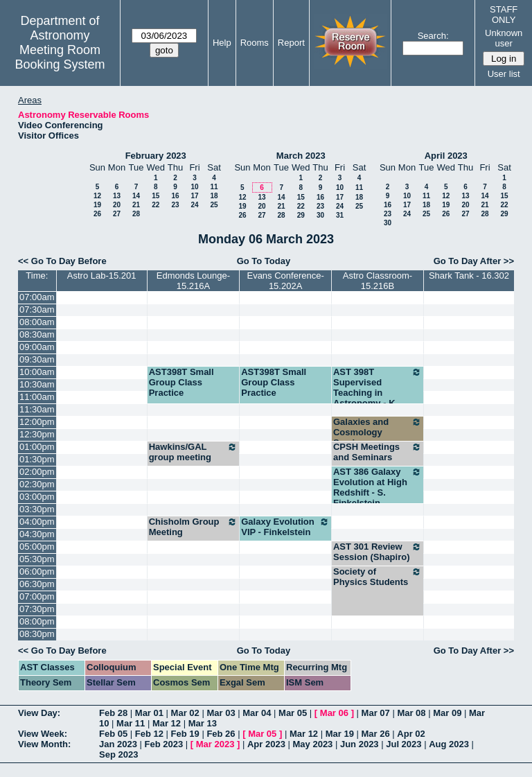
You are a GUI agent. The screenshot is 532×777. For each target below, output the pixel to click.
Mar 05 (293, 713)
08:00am (37, 322)
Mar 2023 (215, 744)
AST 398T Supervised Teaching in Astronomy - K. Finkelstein (378, 393)
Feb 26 (221, 734)
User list (504, 74)
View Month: (44, 744)
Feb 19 (185, 734)
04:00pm (37, 522)
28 (136, 214)
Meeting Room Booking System (60, 57)
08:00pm (37, 621)
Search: (433, 36)
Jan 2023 (118, 744)
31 (340, 215)
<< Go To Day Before (62, 261)
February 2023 (156, 156)
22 (156, 205)
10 (194, 187)
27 (117, 214)
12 (97, 196)
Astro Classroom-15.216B (378, 281)
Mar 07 (376, 713)
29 (301, 215)
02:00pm (37, 472)
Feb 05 (113, 734)
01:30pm (37, 459)
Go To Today (264, 261)
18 (214, 196)
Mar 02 (185, 713)
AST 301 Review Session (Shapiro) (378, 552)
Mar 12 (167, 723)
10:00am (37, 372)
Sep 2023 (118, 754)
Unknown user (504, 38)
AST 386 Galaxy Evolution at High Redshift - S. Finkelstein (378, 487)
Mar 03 (221, 713)
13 (117, 196)
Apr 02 (411, 734)
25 (214, 205)
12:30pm (37, 434)
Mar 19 (340, 734)
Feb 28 (113, 713)
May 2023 (313, 744)
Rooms (255, 43)
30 (320, 215)
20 (117, 205)
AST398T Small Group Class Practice (181, 382)
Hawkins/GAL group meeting (194, 452)
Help (222, 43)
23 (175, 205)
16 (175, 196)
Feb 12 (149, 734)
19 (97, 205)
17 (194, 196)
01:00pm (37, 447)
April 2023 (446, 156)
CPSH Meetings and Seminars (378, 452)
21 (136, 205)
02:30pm (37, 484)
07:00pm (37, 596)
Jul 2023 (404, 744)
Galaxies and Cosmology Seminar (378, 432)
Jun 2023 (360, 744)
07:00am (37, 297)
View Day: (39, 713)
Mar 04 (257, 713)
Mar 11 (131, 723)
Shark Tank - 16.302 (469, 276)
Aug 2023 (449, 744)
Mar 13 (203, 723)
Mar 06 (334, 713)
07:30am (37, 309)
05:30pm (37, 559)
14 (136, 196)
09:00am (37, 347)
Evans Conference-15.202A (285, 281)
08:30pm (37, 634)
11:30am (37, 409)
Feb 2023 (164, 744)
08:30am (37, 334)
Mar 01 (149, 713)
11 (214, 187)
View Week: (43, 734)
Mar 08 (411, 713)
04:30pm (37, 534)
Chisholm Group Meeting (194, 527)
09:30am (37, 359)
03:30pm (37, 509)
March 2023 (301, 156)
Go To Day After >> (474, 261)
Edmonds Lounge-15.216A (193, 281)
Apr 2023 (266, 744)
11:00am (37, 397)
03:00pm (37, 497)
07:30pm (37, 609)
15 (156, 196)
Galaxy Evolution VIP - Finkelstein (285, 527)
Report (291, 43)
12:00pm (37, 422)
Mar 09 (447, 713)
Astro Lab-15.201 (102, 276)
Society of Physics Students (378, 577)
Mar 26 (376, 734)
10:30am (37, 384)
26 (97, 214)
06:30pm (37, 584)
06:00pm (37, 571)
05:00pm (37, 547)
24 (194, 205)
